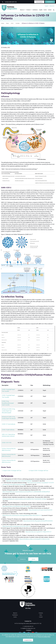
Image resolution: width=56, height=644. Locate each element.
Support (47, 6)
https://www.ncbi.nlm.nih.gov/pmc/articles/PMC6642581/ (38, 521)
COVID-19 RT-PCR (7, 443)
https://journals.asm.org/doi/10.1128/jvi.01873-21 (38, 532)
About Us (22, 10)
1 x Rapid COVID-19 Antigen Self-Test (12, 471)
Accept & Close (28, 640)
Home (3, 23)
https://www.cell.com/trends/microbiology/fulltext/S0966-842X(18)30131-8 (22, 515)
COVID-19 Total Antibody (9, 424)
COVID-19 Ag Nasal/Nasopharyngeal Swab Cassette (8, 403)
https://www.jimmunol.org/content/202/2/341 (41, 510)
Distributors (35, 10)
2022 (12, 23)
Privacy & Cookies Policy (44, 637)
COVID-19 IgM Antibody (8, 430)
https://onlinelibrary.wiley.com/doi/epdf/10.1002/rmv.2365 (34, 539)
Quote (33, 559)
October (18, 23)
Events (45, 10)
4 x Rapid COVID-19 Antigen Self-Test (38, 471)
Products (28, 10)
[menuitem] (47, 6)
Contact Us (50, 2)
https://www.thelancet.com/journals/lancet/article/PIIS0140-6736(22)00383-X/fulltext (25, 499)
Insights (41, 10)
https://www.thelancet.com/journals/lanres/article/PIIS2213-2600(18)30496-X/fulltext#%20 (26, 492)
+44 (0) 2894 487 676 (29, 626)
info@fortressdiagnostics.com (28, 628)
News (8, 23)
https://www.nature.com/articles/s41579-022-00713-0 (17, 526)
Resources (52, 6)
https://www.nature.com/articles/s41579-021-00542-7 (17, 506)
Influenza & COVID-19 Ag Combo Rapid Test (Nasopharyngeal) (8, 411)
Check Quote (39, 2)
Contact (50, 10)
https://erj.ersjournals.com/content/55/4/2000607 (19, 481)
